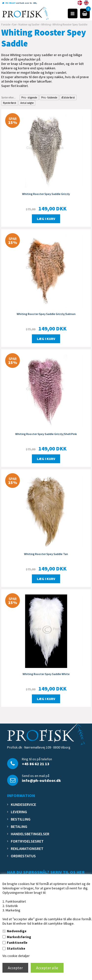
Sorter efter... (8, 97)
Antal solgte (27, 103)
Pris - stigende (29, 97)
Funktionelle (17, 943)
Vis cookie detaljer (16, 956)
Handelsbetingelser (30, 834)
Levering (19, 812)
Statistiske (16, 948)
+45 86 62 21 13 (36, 764)
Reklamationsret (27, 848)
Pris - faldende (49, 97)
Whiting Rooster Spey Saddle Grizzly (46, 194)
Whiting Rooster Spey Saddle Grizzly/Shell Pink (46, 434)
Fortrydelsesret (27, 841)
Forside (6, 24)
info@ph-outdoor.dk (41, 780)
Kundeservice (23, 804)
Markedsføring (19, 937)
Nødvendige (17, 931)
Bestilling (21, 819)
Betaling (19, 826)
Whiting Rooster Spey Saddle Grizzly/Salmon (46, 314)
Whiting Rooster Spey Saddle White (46, 674)
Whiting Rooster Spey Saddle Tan (46, 554)
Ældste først (68, 97)
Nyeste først (10, 103)
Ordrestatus (23, 856)
